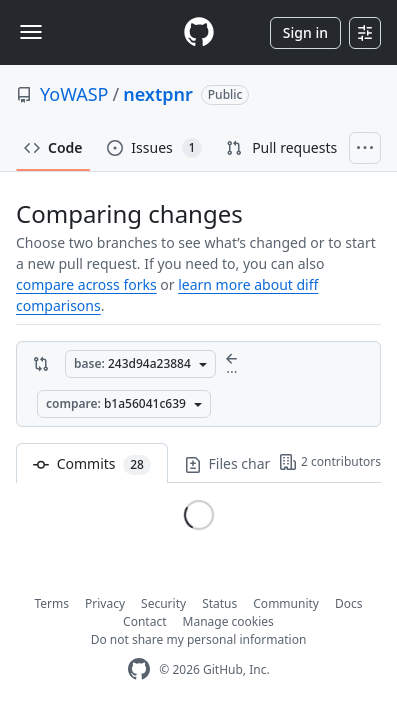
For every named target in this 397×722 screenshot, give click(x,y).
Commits (92, 464)
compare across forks (86, 284)
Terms (52, 603)
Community (286, 603)
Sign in (305, 32)
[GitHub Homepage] (139, 669)
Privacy (105, 603)
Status (219, 603)
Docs (349, 603)
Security (163, 603)
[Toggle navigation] (31, 32)
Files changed (256, 464)
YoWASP (74, 94)
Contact (144, 621)
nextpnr (158, 94)
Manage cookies (228, 621)
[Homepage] (199, 32)
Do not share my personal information (199, 639)
